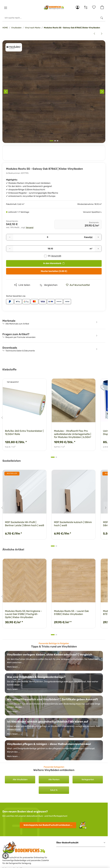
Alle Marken (54, 780)
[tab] (52, 141)
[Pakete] (47, 237)
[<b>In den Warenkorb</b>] (5, 39)
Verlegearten (88, 780)
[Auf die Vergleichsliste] (49, 285)
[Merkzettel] (94, 7)
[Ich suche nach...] (50, 18)
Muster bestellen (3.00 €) (54, 271)
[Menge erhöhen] (98, 237)
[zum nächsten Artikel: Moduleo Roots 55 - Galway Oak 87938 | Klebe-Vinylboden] (102, 34)
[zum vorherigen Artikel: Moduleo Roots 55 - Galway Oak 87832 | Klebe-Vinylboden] (94, 34)
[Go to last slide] (2, 418)
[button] (6, 8)
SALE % (54, 790)
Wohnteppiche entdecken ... (48, 825)
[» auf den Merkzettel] (79, 285)
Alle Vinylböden (20, 780)
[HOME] (54, 7)
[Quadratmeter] (50, 249)
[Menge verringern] (10, 237)
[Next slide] (102, 92)
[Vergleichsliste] (86, 7)
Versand (30, 227)
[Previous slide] (6, 92)
